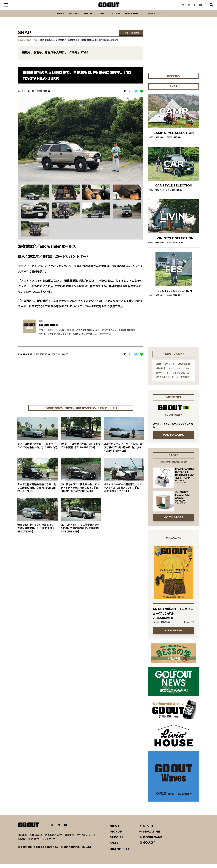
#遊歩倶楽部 (184, 368)
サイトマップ (49, 843)
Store (116, 17)
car (36, 44)
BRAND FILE (120, 853)
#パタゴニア (183, 381)
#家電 (159, 368)
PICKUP (68, 17)
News (52, 17)
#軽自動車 (161, 372)
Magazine (135, 17)
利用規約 (69, 839)
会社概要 (22, 839)
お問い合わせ (36, 839)
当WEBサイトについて (29, 843)
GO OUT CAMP (160, 17)
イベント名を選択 (131, 37)
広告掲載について (54, 839)
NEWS (115, 829)
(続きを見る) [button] (105, 338)
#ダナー (160, 376)
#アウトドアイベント (179, 372)
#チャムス (170, 368)
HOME (21, 44)
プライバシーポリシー (87, 839)
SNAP (102, 17)
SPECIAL (86, 17)
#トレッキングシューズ (178, 376)
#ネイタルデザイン (165, 381)
